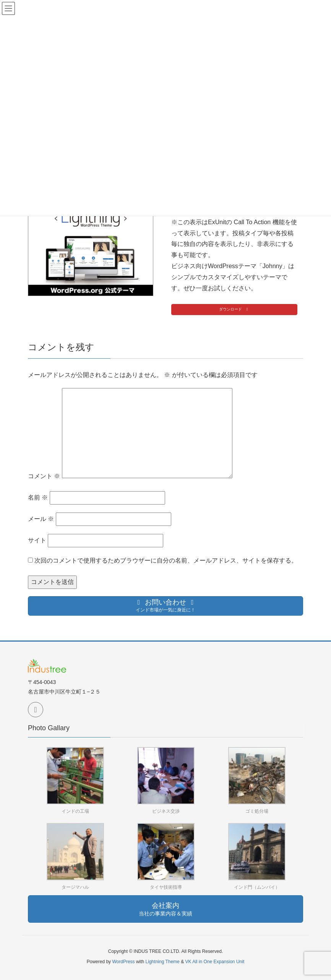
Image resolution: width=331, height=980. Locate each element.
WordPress (123, 962)
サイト (37, 540)
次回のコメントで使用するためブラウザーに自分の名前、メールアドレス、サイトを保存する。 (166, 560)
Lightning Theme (163, 962)
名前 (38, 497)
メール (41, 519)
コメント (44, 476)
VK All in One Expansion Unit (215, 962)
